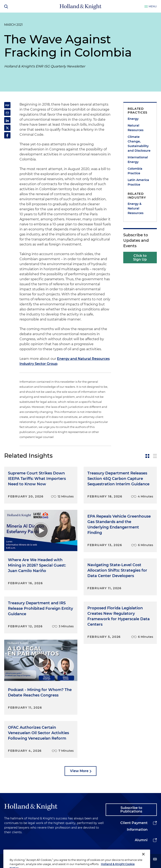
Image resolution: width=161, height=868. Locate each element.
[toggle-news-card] (147, 456)
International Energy (138, 160)
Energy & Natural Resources (136, 208)
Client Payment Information (134, 826)
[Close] (143, 861)
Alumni (141, 840)
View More (79, 771)
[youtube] (155, 860)
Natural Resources (136, 128)
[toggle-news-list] (155, 456)
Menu (153, 6)
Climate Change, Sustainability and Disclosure (139, 144)
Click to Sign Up (140, 258)
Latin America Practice (138, 182)
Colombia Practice (135, 171)
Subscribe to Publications (131, 810)
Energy (133, 119)
